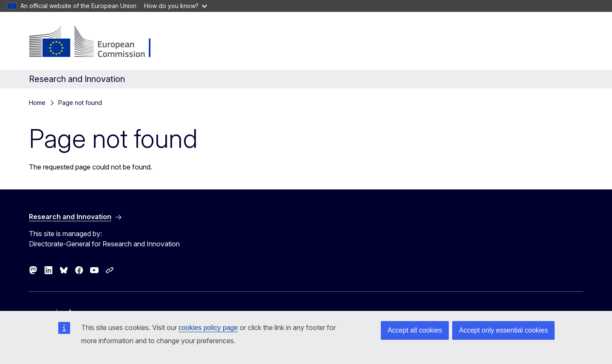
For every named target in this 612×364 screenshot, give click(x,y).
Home (37, 103)
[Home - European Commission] (98, 42)
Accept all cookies (415, 330)
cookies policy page (208, 328)
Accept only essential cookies (503, 330)
